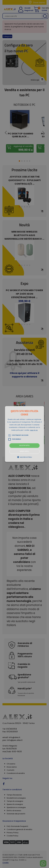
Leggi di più (34, 430)
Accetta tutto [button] (24, 446)
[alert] (24, 434)
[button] (25, 434)
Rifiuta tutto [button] (24, 451)
